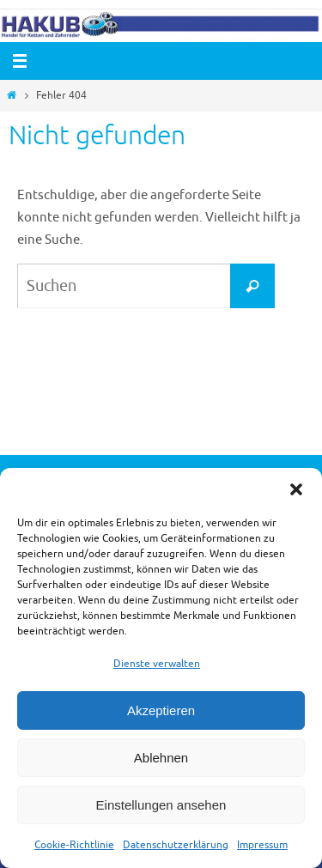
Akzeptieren (161, 710)
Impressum (262, 845)
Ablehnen (161, 758)
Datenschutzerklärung (176, 845)
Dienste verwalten (157, 664)
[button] (296, 489)
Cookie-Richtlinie (74, 845)
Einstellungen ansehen (161, 805)
